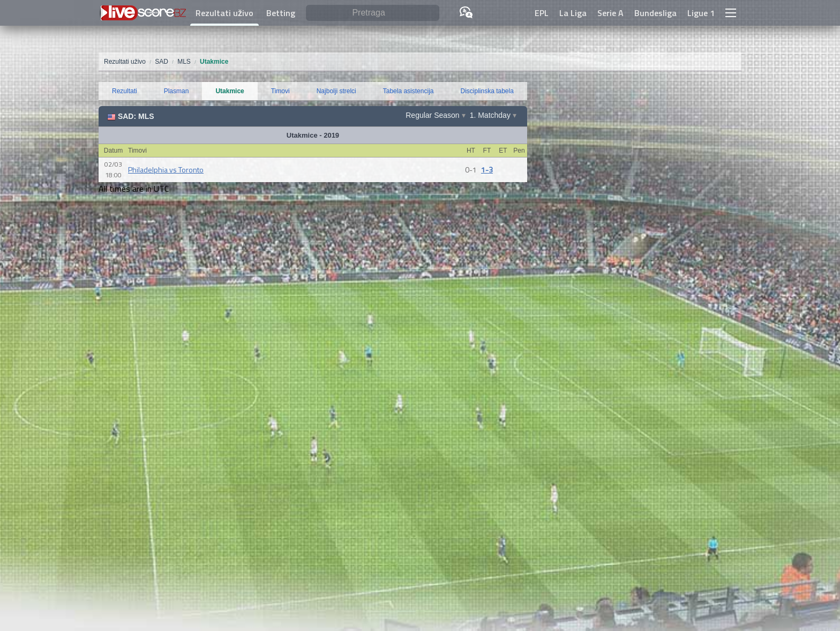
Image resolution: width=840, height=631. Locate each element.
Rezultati (125, 91)
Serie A (610, 13)
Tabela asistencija (408, 91)
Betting (281, 13)
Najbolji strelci (336, 91)
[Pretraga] (373, 13)
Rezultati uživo (224, 13)
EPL (542, 13)
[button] (731, 13)
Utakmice (230, 91)
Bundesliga (655, 13)
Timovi (280, 91)
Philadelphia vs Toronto (166, 170)
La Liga (573, 13)
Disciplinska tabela (487, 91)
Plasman (177, 91)
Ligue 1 (701, 13)
